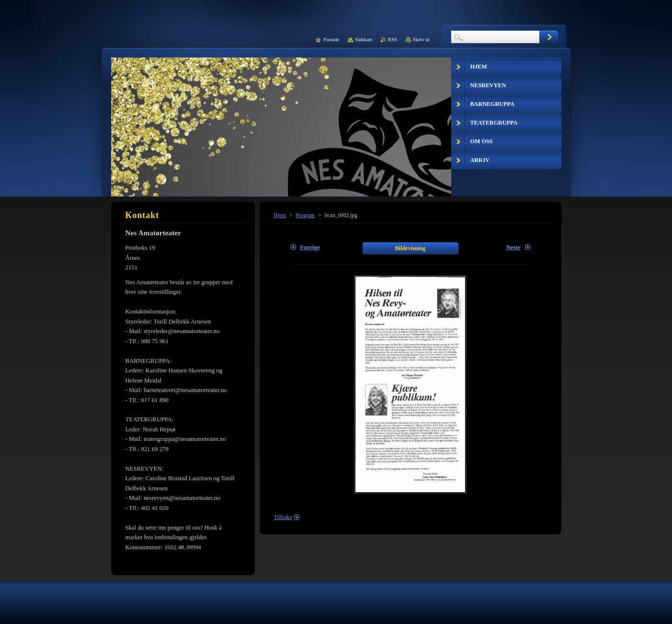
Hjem (280, 215)
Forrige (310, 247)
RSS (393, 39)
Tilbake (283, 517)
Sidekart (364, 39)
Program (305, 215)
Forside (331, 39)
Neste (513, 247)
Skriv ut (421, 39)
